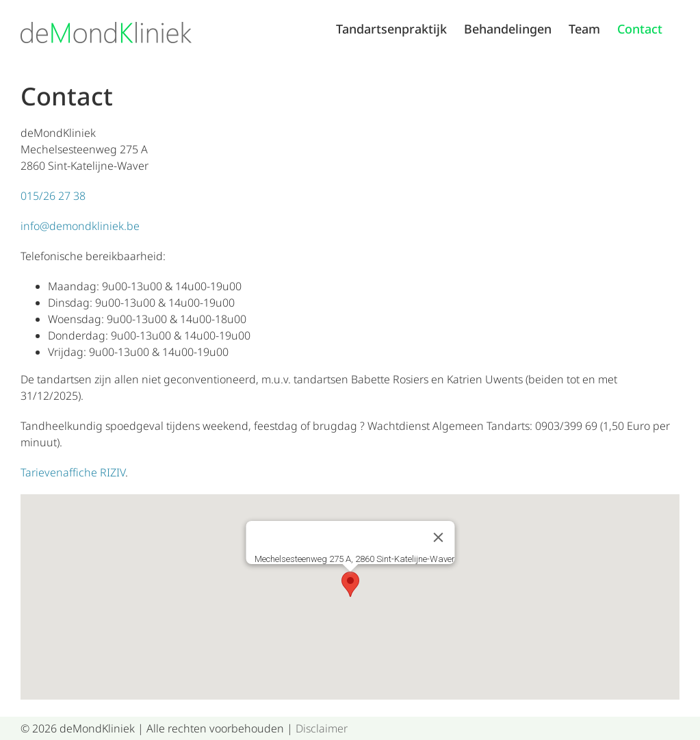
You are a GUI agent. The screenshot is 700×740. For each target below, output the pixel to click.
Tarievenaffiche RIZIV (73, 472)
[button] (350, 584)
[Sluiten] (438, 537)
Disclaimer (322, 728)
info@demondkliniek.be (80, 226)
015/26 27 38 (53, 196)
